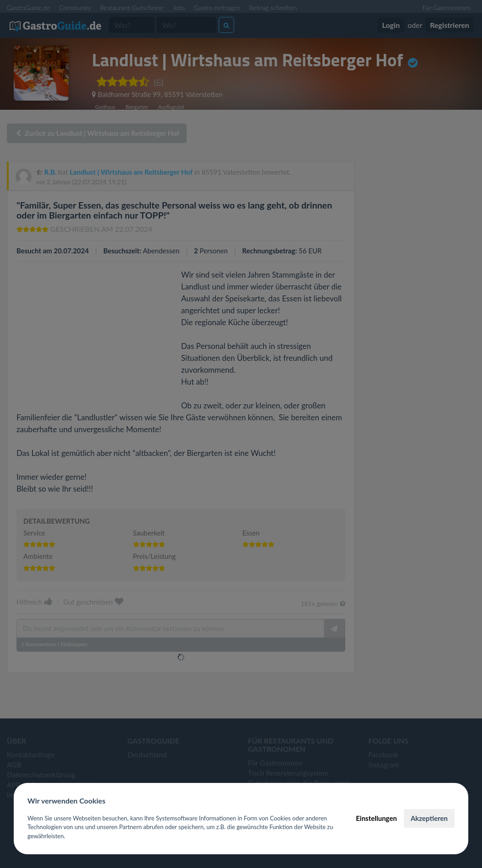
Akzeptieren (429, 818)
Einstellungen (376, 818)
